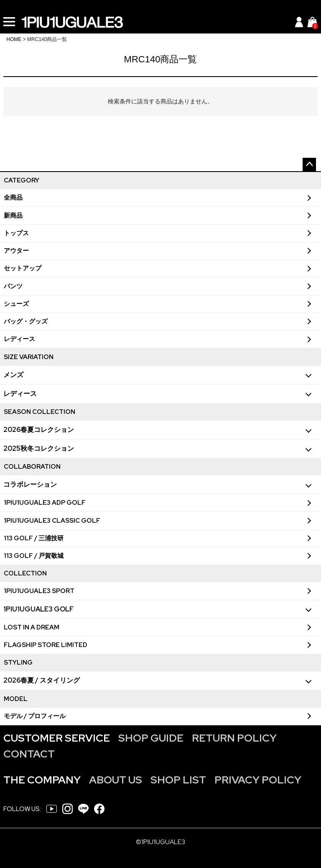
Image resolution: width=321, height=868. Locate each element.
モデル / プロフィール (35, 716)
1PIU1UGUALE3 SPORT (39, 591)
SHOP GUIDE (151, 738)
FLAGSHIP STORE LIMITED (46, 645)
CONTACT (29, 754)
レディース (19, 339)
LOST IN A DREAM (32, 627)
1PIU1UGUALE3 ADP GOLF (45, 503)
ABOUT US (116, 780)
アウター (16, 251)
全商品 (13, 198)
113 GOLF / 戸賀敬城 (34, 556)
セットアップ (23, 268)
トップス (16, 233)
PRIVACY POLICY (258, 780)
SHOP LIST (178, 780)
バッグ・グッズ (26, 321)
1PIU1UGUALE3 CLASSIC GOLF (52, 521)
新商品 (13, 216)
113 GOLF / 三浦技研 (34, 538)
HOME (14, 39)
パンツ (13, 286)
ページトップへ (309, 164)
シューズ (16, 304)
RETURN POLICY (234, 738)
